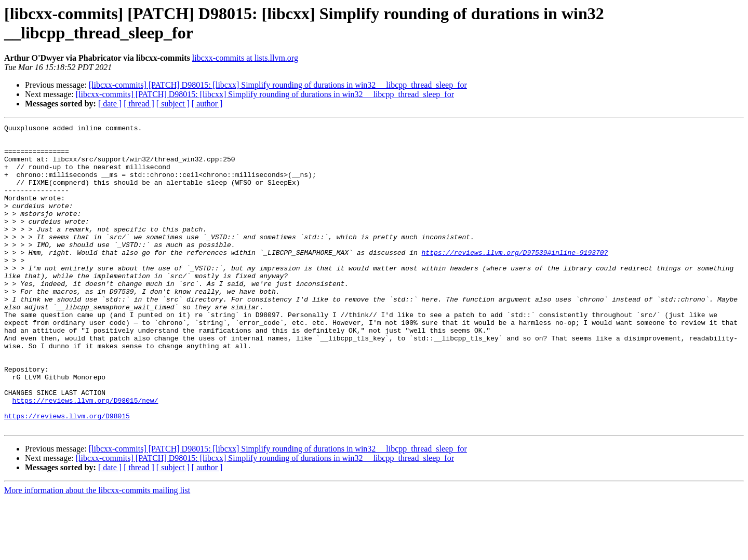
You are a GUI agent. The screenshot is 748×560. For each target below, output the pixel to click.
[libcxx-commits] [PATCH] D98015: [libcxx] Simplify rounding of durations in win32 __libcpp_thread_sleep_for (278, 85)
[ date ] (110, 104)
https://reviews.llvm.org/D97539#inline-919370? (515, 279)
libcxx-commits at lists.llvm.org (245, 58)
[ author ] (207, 104)
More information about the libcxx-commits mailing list (97, 551)
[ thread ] (139, 104)
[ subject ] (173, 104)
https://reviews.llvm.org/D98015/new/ (85, 456)
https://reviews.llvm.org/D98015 (67, 475)
